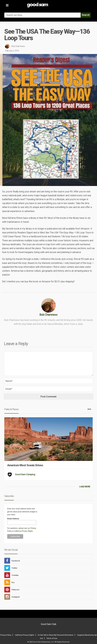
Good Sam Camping (25, 474)
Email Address (13, 519)
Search (86, 15)
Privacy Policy (6, 635)
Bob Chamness (18, 46)
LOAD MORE (85, 487)
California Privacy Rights (23, 531)
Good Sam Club (49, 624)
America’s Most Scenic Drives (25, 465)
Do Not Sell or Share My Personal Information (56, 635)
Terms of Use (52, 638)
